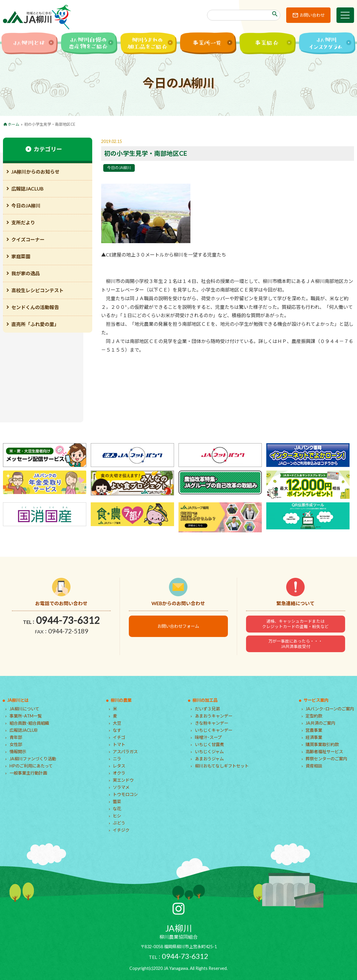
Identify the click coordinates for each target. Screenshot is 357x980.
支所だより (23, 222)
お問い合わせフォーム (178, 626)
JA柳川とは (18, 700)
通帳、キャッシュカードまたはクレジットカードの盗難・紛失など (295, 624)
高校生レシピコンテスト (37, 290)
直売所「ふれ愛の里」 (35, 324)
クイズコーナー (28, 239)
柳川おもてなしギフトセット (222, 766)
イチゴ (119, 737)
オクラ (119, 773)
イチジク (121, 830)
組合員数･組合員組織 (29, 723)
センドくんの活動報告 (35, 307)
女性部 (16, 744)
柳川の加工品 (205, 700)
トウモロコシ (125, 794)
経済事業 (314, 737)
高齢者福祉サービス (324, 752)
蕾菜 (117, 802)
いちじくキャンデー (214, 730)
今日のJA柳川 (119, 168)
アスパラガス (125, 752)
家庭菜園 (21, 256)
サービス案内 (316, 700)
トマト (119, 744)
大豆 (117, 723)
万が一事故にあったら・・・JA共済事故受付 (295, 644)
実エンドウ (123, 780)
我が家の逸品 (26, 273)
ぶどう (119, 823)
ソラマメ (121, 787)
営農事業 (314, 730)
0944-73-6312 (68, 620)
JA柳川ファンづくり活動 (33, 759)
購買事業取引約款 (322, 744)
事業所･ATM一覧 (26, 716)
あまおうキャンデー (214, 716)
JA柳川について (24, 709)
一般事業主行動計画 (28, 773)
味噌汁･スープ (208, 737)
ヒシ (117, 816)
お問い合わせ (312, 15)
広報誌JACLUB (27, 189)
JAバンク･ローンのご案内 (330, 709)
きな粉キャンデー (212, 723)
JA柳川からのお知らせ (35, 172)
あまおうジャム (209, 759)
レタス (119, 766)
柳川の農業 (121, 700)
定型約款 (314, 716)
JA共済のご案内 (320, 723)
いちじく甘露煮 (209, 744)
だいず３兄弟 (207, 709)
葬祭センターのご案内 (326, 759)
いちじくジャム (209, 752)
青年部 (16, 737)
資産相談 (314, 766)
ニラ (117, 759)
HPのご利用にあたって (31, 766)
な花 (117, 809)
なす (117, 730)
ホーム (14, 124)
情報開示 (18, 752)
